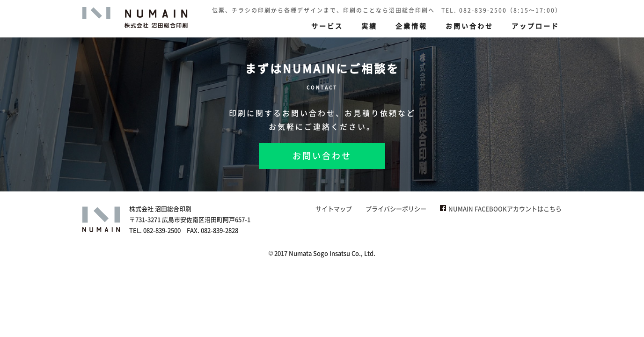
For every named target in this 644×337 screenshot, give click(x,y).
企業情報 (411, 26)
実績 (369, 26)
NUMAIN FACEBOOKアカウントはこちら (501, 209)
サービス (327, 26)
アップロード (535, 26)
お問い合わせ (469, 26)
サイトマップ (334, 209)
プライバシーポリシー (396, 209)
